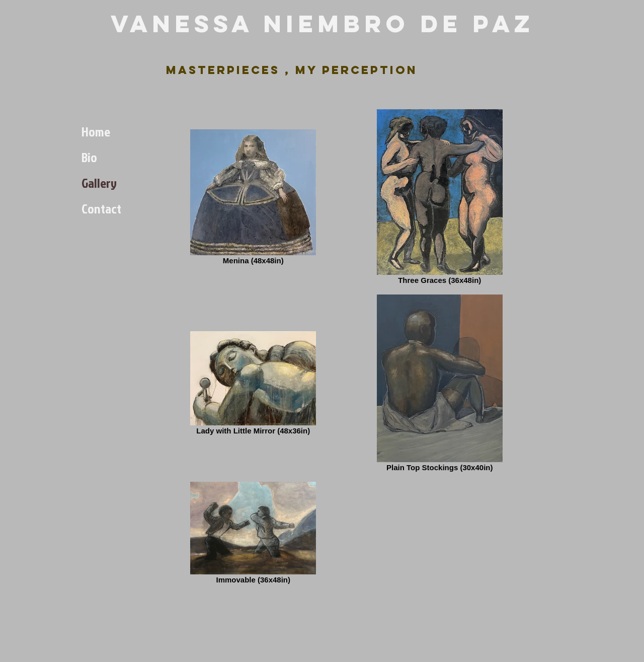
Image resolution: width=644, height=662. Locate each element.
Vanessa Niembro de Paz (323, 24)
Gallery (99, 183)
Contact (101, 208)
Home (96, 131)
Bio (89, 157)
